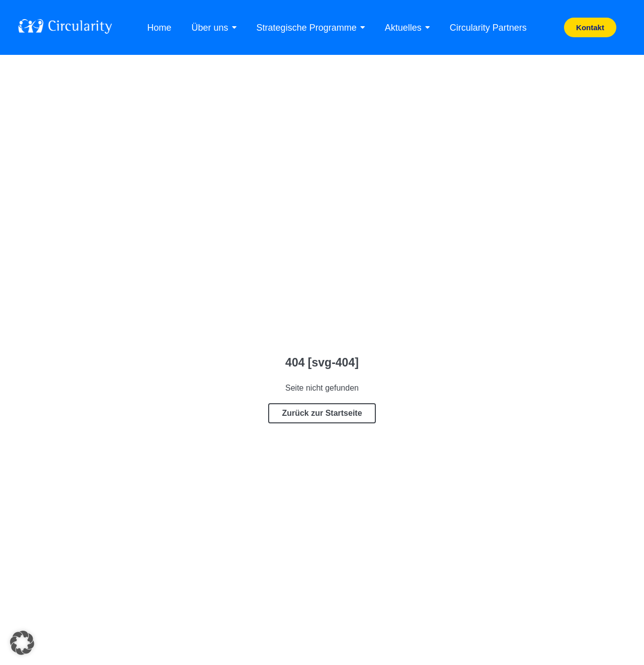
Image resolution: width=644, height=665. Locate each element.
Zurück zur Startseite (322, 413)
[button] (22, 643)
